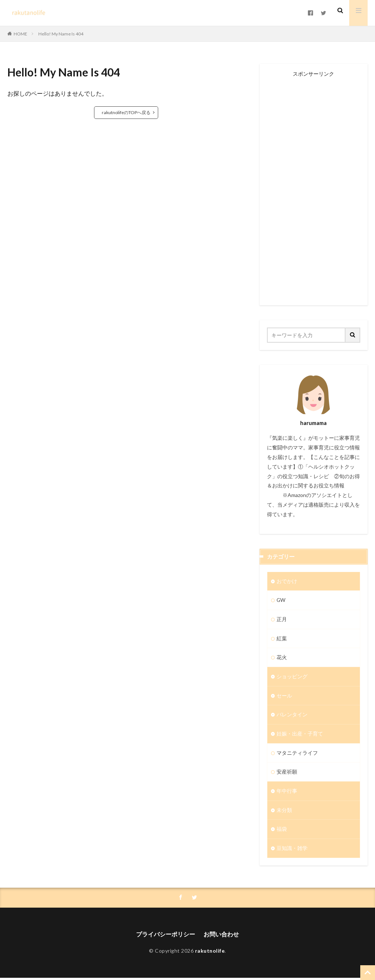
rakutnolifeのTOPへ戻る (126, 112)
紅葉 (282, 639)
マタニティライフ (297, 754)
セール (284, 697)
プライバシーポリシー (166, 936)
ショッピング (292, 677)
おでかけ (287, 581)
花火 (282, 658)
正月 (282, 620)
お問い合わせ (221, 936)
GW (281, 601)
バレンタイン (292, 716)
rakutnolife (210, 953)
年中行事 (287, 793)
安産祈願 (287, 773)
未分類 (284, 812)
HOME (20, 34)
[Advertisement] (314, 187)
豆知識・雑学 (292, 850)
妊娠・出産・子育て (300, 735)
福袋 (282, 831)
